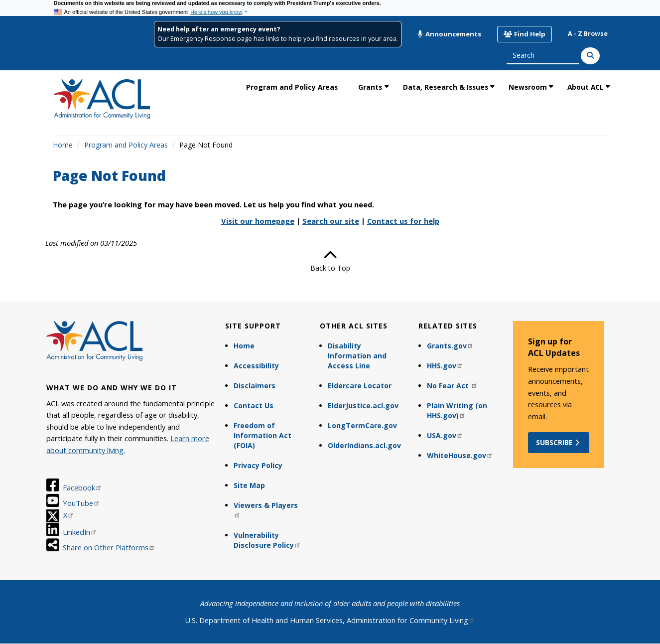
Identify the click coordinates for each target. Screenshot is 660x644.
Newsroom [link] (528, 87)
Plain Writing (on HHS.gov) (457, 410)
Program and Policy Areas (126, 145)
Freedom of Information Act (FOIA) (263, 435)
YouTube (81, 503)
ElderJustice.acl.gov (363, 405)
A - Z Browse (588, 34)
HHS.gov (445, 366)
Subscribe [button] (559, 442)
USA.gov (445, 435)
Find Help (524, 34)
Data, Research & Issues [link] (446, 87)
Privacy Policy (258, 465)
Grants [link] (370, 87)
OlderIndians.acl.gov (364, 445)
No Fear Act (452, 386)
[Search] (590, 56)
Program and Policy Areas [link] (292, 87)
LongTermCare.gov (362, 425)
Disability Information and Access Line (357, 356)
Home (63, 145)
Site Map (249, 485)
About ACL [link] (586, 87)
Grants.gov (450, 346)
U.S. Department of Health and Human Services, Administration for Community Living (330, 620)
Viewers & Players (266, 509)
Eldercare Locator (360, 386)
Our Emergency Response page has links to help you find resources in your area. (278, 39)
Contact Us (254, 405)
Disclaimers (255, 386)
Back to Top (330, 261)
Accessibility (256, 366)
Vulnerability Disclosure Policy (267, 540)
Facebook (82, 487)
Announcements (449, 34)
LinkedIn (80, 532)
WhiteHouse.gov (460, 455)
